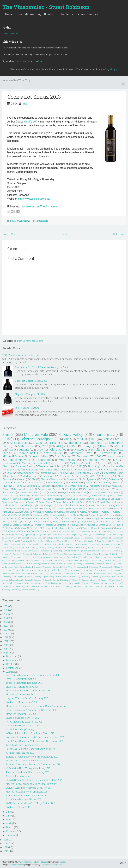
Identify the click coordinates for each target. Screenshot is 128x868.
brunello (101, 586)
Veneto (24, 531)
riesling (55, 443)
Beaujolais (75, 499)
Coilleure (26, 554)
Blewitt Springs (73, 535)
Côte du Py (116, 554)
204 (69, 547)
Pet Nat (24, 518)
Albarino (8, 535)
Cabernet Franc (24, 466)
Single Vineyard (19, 460)
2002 (26, 521)
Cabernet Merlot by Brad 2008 (31, 381)
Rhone (114, 577)
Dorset (16, 557)
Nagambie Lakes (69, 492)
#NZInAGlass (30, 547)
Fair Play (17, 509)
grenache (75, 443)
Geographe (66, 470)
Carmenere (45, 551)
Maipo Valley (68, 567)
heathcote (48, 476)
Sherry (76, 580)
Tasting (117, 509)
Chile (117, 521)
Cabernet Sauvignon (37, 439)
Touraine (41, 583)
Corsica (60, 554)
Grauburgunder (72, 560)
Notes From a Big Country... (21, 729)
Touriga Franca (54, 583)
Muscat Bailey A (93, 570)
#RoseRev (65, 476)
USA (17, 512)
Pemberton (75, 483)
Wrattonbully (67, 460)
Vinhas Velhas (32, 586)
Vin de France (17, 586)
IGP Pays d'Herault (31, 564)
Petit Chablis (18, 577)
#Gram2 (72, 512)
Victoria (94, 492)
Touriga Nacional (20, 499)
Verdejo (5, 586)
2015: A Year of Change (27, 408)
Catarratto (57, 551)
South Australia (115, 466)
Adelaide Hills (19, 443)
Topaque (20, 583)
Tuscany (87, 583)
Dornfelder (7, 557)
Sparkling (44, 460)
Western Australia (28, 492)
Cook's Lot (30, 122)
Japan (53, 564)
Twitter (5, 544)
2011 (58, 446)
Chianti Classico (104, 521)
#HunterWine (72, 489)
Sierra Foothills (71, 518)
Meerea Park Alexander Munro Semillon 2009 (31, 784)
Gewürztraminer (26, 473)
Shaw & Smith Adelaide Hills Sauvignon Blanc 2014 (34, 780)
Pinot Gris (90, 463)
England (33, 557)
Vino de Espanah (48, 586)
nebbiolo (12, 476)
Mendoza (87, 538)
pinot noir (95, 443)
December (12, 656)
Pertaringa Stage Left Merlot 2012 (24, 722)
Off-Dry (92, 502)
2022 (69, 466)
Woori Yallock (64, 586)
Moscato (119, 489)
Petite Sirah (25, 541)
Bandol (52, 535)
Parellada (22, 528)
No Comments (42, 221)
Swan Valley (116, 580)
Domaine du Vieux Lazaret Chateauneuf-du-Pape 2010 (35, 737)
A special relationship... (19, 776)
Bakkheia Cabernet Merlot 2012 (23, 718)
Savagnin (81, 541)
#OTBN (46, 531)
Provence (52, 541)
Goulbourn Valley (43, 560)
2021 (59, 466)
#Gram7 (6, 515)
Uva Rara (97, 583)
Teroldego (105, 518)
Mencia (32, 502)
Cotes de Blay (92, 554)
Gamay (115, 479)
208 (108, 531)
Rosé (103, 446)
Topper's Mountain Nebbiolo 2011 (24, 683)
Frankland (86, 557)
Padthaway (100, 573)
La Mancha (88, 564)
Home (9, 14)
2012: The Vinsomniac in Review (21, 355)
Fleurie (76, 557)
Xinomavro (77, 586)
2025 (102, 531)
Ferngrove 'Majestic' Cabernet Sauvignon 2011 (31, 749)
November (12, 660)
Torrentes (30, 583)
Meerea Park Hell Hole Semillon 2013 (26, 792)
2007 (80, 470)
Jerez (60, 564)
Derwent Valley (11, 538)
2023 (93, 476)
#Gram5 (105, 512)
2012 (107, 439)
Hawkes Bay (11, 518)
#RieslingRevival (90, 489)
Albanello (98, 547)
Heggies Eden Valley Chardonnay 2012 (27, 698)
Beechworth (89, 499)
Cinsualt (6, 554)
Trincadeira (76, 583)
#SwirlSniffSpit (71, 531)
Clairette (16, 554)
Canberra (80, 505)
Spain (89, 483)
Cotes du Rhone (96, 515)
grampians (47, 544)
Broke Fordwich (64, 505)
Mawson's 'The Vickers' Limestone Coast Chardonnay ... (37, 706)
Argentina (42, 535)
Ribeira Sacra (16, 580)
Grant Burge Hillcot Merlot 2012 (23, 726)
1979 (50, 547)
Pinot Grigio (94, 466)
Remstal (85, 577)
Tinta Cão (7, 512)
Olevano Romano (70, 573)
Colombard (38, 554)
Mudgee (79, 449)
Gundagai (49, 538)
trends (34, 590)
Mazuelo (77, 538)
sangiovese (116, 456)
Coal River (115, 499)
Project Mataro (24, 14)
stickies (25, 590)
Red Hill (75, 577)
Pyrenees (59, 463)
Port (57, 577)
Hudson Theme (17, 865)
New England (56, 483)
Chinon (118, 551)
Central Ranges (76, 486)
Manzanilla (81, 567)
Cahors (86, 535)
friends (110, 586)
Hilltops (119, 470)
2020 (80, 466)
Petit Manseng (61, 528)
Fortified (37, 525)
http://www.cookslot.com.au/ (34, 199)
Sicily (6, 483)
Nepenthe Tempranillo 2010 (30, 394)
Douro (24, 557)
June (9, 816)
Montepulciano (98, 486)
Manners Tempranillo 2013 (21, 714)
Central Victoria (95, 505)
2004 (104, 479)
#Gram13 (49, 512)
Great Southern (19, 449)
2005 (19, 486)
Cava (90, 521)
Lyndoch (38, 567)
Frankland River (94, 460)
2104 (76, 547)
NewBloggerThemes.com (51, 865)
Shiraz (27, 221)
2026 (6, 606)
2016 (67, 439)
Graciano (107, 489)
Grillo (73, 525)
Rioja (112, 496)
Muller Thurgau (58, 570)
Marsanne (107, 476)
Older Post (119, 234)
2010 (45, 446)
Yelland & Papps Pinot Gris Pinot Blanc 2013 (30, 733)
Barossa (80, 476)
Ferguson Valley (32, 509)
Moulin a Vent (25, 570)
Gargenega (61, 525)
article (60, 486)
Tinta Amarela (103, 541)
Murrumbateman (75, 570)
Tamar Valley (8, 583)
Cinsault (6, 489)
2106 (68, 496)
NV (115, 460)
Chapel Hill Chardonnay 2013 (22, 687)
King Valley (14, 470)
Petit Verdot (82, 473)
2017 (120, 439)
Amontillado (110, 547)
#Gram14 (61, 512)
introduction (60, 544)
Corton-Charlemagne (75, 554)
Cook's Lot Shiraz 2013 (34, 97)
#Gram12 (15, 521)
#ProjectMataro (13, 456)
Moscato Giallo (9, 570)
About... (53, 14)
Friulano (96, 557)
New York (26, 573)
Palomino (112, 573)
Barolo (55, 521)
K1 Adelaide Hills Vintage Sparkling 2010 (28, 768)
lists (7, 590)
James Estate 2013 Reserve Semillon (26, 796)
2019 (72, 446)
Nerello (16, 573)
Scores (81, 14)
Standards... (67, 14)
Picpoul (79, 509)
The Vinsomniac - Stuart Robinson (46, 7)
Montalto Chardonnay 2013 (21, 694)
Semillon (96, 449)
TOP (123, 863)
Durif (44, 492)
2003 (35, 521)
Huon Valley (15, 564)
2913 (89, 547)
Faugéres (67, 557)
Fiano (17, 483)
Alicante (18, 535)
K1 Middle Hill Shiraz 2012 (20, 753)
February (11, 831)
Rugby (47, 580)
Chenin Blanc (79, 515)
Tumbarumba (8, 505)
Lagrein (30, 489)
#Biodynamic (61, 499)
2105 (115, 531)
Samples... (93, 14)
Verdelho (47, 486)
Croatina (105, 554)
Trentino (35, 499)
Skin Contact (11, 531)
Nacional (107, 570)
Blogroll (41, 14)
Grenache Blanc (36, 538)
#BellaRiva (96, 544)
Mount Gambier (41, 570)
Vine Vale (35, 531)
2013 (13, 221)
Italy (96, 473)
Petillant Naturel (39, 518)
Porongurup (43, 489)
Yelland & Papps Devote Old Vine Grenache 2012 (32, 757)
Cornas (6, 525)
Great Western (58, 509)
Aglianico (37, 505)
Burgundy (79, 521)
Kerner (78, 564)
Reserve (105, 577)
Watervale (105, 492)
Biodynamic (90, 479)
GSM (46, 509)
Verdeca (118, 583)
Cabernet (102, 483)
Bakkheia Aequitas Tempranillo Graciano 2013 (31, 710)
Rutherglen (91, 509)
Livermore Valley (12, 567)
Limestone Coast (114, 473)
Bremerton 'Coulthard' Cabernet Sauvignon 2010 (41, 367)
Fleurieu (54, 492)
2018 (39, 443)
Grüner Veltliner (34, 483)
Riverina (7, 486)
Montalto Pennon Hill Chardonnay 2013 (28, 691)
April (9, 823)
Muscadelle (116, 538)
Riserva (28, 580)
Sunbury (104, 580)
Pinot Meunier (99, 496)
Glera (121, 515)
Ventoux (108, 583)
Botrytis (49, 505)
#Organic (46, 473)
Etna (58, 557)
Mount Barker (46, 502)
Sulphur (91, 541)
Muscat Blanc (78, 502)
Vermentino (45, 466)
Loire (81, 525)
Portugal (66, 577)
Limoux (120, 564)
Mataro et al (26, 446)
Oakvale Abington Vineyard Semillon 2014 (29, 788)
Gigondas (6, 560)
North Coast (38, 573)
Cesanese (107, 551)
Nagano (117, 570)
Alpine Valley (30, 535)
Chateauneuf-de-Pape (114, 535)
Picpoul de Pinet (39, 541)
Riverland (11, 492)
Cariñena (34, 551)
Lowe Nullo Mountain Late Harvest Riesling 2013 (33, 675)
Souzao (84, 518)
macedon (47, 499)
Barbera (92, 470)
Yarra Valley (53, 453)
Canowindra (22, 551)
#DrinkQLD (7, 547)
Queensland (106, 528)
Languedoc (19, 502)
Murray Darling (81, 496)
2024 (33, 479)
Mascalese (94, 567)
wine (5, 521)
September (12, 668)
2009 (40, 449)
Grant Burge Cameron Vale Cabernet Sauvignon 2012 (35, 741)
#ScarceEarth (57, 531)
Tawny (94, 518)
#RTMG (42, 547)
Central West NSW (72, 551)
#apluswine (24, 505)
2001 (95, 531)
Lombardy (27, 567)
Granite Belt (27, 453)
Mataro (102, 525)
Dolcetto (6, 502)
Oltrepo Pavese (86, 573)
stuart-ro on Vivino (13, 33)
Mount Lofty (62, 502)
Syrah (104, 463)
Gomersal (29, 560)
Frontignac (107, 557)
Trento (65, 583)
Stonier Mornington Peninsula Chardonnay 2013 (33, 764)
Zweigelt (35, 544)
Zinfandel (35, 496)
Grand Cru (58, 560)
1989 (56, 547)
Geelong (118, 557)
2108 (83, 547)
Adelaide (116, 486)
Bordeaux (66, 521)
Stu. (25, 103)
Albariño (45, 521)
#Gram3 (83, 512)
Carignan (32, 486)
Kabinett (69, 564)
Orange (20, 221)
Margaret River (81, 453)
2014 (80, 439)
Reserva (95, 577)
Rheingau (70, 541)
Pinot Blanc (55, 518)
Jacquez (67, 538)
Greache (24, 538)
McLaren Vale (36, 434)
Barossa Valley (71, 434)
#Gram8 (17, 515)
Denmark (18, 489)
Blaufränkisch (53, 515)
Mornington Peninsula (35, 463)
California (102, 499)
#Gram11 (37, 512)
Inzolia (45, 564)
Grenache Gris (96, 560)
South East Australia (110, 502)
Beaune (61, 535)
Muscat (6, 541)
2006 (10, 473)
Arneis (117, 492)
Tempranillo (108, 453)
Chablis (66, 515)
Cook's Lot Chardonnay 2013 (21, 702)
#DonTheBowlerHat (112, 544)
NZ (70, 509)
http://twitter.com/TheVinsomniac (39, 206)
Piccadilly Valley (33, 577)
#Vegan (21, 479)
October (10, 664)
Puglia (61, 541)
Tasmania (49, 470)
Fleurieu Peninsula (51, 479)
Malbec (74, 463)
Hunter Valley (39, 456)
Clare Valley (58, 449)
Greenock (72, 479)
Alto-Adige (38, 515)
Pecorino (46, 528)
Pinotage (75, 528)
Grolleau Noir (110, 560)
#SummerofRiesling (53, 496)
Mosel (106, 538)
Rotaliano (38, 580)
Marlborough (30, 476)
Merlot (119, 446)
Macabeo (91, 525)
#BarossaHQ (83, 544)
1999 (63, 547)
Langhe (99, 564)
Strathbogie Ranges (90, 580)
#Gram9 (18, 547)
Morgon (97, 538)
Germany (111, 515)
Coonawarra (9, 463)
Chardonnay (104, 434)
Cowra (115, 483)
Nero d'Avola (64, 473)
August (10, 672)
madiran (15, 590)
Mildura (117, 567)
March (10, 827)
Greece (84, 560)
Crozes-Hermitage (21, 525)
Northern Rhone (53, 573)
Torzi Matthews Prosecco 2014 (23, 745)
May (9, 819)
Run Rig (56, 580)
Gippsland (18, 560)
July (9, 812)
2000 (27, 515)
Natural (15, 541)
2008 (98, 456)
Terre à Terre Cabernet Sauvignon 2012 (27, 761)
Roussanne (32, 470)
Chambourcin (97, 535)
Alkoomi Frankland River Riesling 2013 (27, 772)
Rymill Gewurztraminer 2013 (21, 679)
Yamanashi (90, 586)
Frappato (49, 525)
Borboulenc (10, 551)
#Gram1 (26, 512)
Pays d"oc (34, 528)
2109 (121, 531)
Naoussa (6, 573)
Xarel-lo (15, 544)
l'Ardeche (119, 586)
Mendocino (106, 567)
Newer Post (10, 234)
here (40, 61)
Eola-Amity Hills (46, 557)
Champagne (112, 505)
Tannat (83, 492)
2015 (6, 439)
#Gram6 (116, 512)
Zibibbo (25, 544)
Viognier (83, 456)
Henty (59, 538)
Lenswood (109, 564)
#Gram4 (94, 512)
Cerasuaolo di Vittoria (91, 551)
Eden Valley (63, 456)
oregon (71, 544)
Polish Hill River (90, 528)
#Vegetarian (85, 531)
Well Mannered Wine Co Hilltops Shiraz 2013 (31, 803)
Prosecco (57, 489)
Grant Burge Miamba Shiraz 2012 (24, 799)
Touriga (117, 518)
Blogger (114, 69)
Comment (49, 554)
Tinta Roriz (116, 541)
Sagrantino (105, 509)
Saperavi (119, 528)
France (105, 470)
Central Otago (9, 496)
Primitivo (23, 496)
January (11, 835)
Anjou (121, 547)
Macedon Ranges (52, 567)
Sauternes (66, 580)
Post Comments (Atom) (30, 341)
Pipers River (48, 577)
